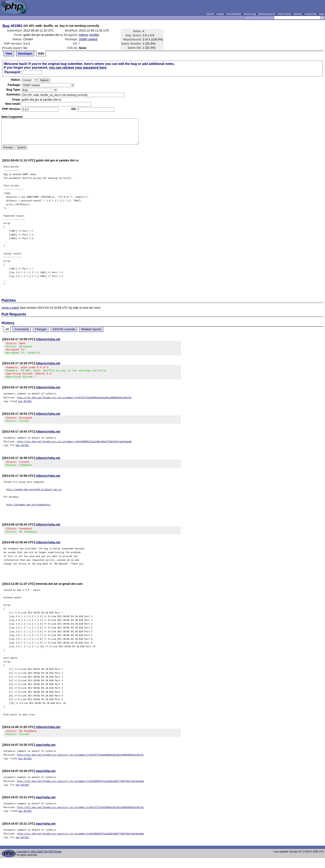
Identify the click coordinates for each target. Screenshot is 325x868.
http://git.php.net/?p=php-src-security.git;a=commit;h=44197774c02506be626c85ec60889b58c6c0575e (80, 765)
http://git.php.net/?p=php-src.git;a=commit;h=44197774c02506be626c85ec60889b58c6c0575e (74, 402)
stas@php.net (46, 755)
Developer (25, 54)
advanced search (267, 14)
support (220, 14)
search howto (284, 14)
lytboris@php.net (48, 339)
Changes (41, 329)
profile (94, 35)
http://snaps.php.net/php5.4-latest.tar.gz (34, 497)
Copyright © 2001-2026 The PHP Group (39, 862)
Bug (6, 26)
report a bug (250, 14)
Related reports (91, 329)
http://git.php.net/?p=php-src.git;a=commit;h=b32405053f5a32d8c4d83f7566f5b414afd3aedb (74, 448)
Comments (22, 329)
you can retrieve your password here (78, 68)
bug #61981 (25, 406)
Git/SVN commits (64, 329)
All (7, 329)
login (322, 14)
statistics (298, 14)
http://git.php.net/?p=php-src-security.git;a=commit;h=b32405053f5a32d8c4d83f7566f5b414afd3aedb (80, 791)
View (9, 54)
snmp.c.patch (10, 308)
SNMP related (88, 39)
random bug (311, 14)
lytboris (84, 35)
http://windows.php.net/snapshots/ (28, 512)
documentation (234, 14)
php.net (210, 14)
